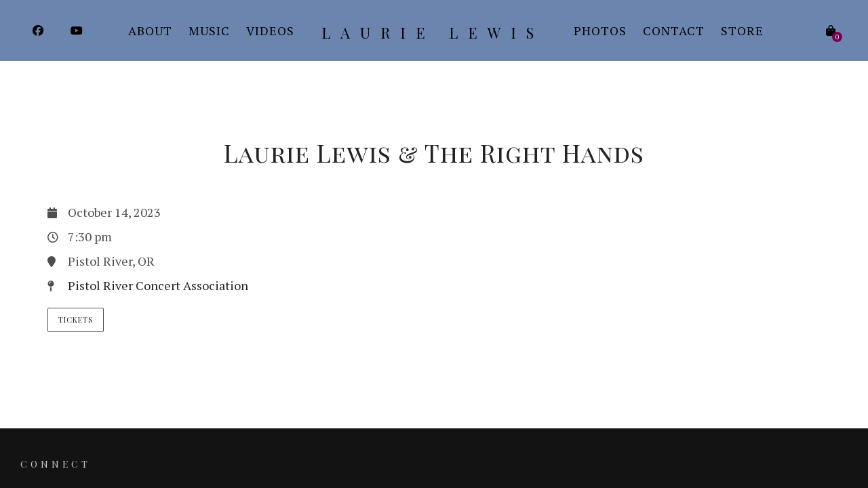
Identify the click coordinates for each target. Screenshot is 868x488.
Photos (600, 30)
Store (742, 30)
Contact (674, 30)
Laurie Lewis (433, 33)
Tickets (76, 320)
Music (209, 30)
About (150, 30)
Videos (270, 30)
